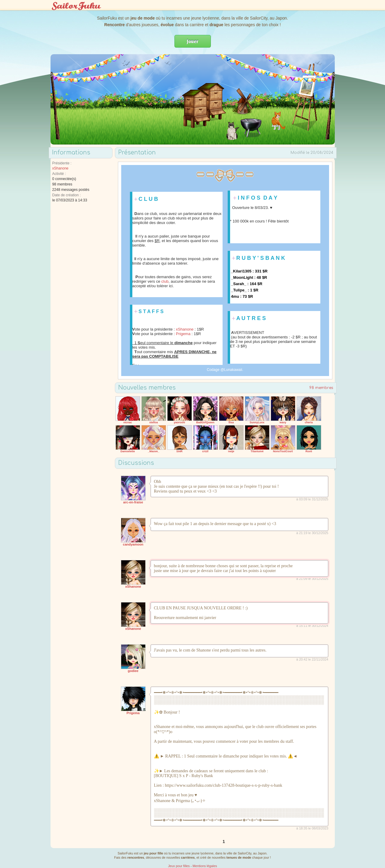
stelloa (154, 422)
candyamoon (133, 544)
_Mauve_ (153, 451)
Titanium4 (257, 451)
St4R (179, 451)
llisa (231, 422)
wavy (283, 422)
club (165, 281)
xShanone (60, 168)
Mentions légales (205, 866)
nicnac (128, 422)
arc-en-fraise (133, 502)
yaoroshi (180, 422)
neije (231, 451)
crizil (205, 451)
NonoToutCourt (283, 451)
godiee (133, 671)
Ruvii (309, 451)
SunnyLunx (257, 422)
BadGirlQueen (205, 422)
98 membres (321, 388)
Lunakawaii (233, 370)
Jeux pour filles (179, 866)
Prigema (183, 334)
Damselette (128, 451)
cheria (309, 422)
